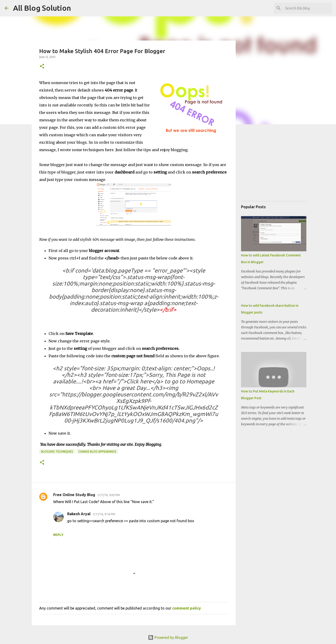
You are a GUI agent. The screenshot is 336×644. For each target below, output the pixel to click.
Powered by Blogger (168, 637)
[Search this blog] (308, 8)
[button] (42, 66)
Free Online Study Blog (74, 495)
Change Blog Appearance (97, 451)
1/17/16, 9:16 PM (104, 514)
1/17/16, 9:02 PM (108, 495)
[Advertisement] (276, 168)
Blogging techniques (57, 451)
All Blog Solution (42, 8)
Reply (58, 535)
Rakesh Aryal (79, 514)
